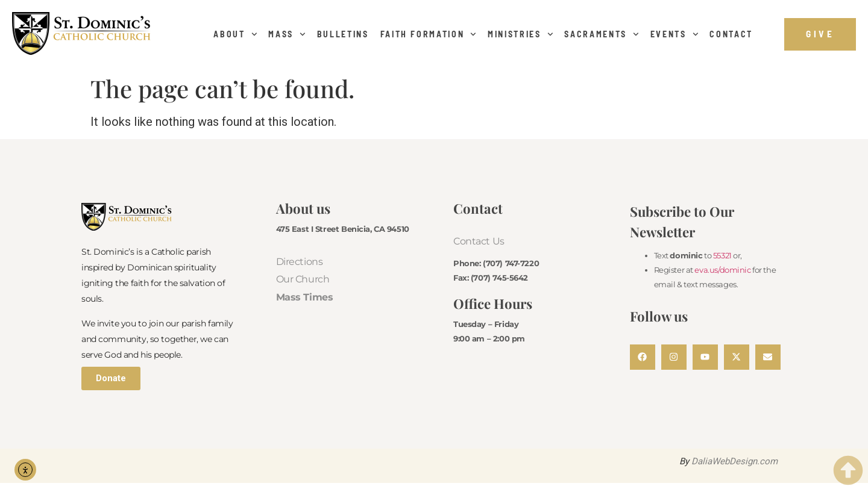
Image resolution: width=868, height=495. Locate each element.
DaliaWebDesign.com (734, 461)
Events (675, 34)
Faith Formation (429, 34)
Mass (287, 34)
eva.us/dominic (722, 270)
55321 (722, 255)
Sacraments (601, 34)
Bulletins (343, 34)
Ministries (520, 34)
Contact (731, 34)
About (235, 34)
